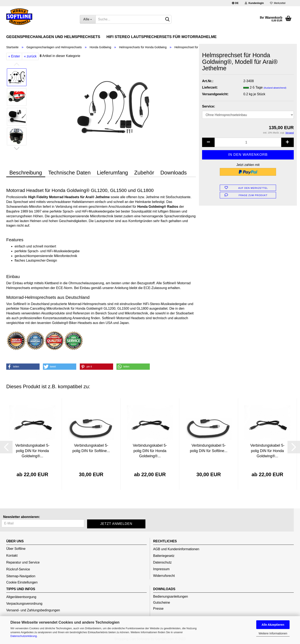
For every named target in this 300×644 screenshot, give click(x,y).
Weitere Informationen (273, 633)
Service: (209, 106)
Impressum (161, 569)
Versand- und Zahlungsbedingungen (33, 610)
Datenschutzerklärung (24, 636)
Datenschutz (162, 562)
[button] (23, 367)
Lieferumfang (112, 173)
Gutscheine (162, 603)
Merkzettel (278, 3)
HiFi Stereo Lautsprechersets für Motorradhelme (162, 37)
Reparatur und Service (23, 562)
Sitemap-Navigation (21, 576)
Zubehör (144, 173)
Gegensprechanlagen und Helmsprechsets (53, 37)
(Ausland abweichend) (275, 88)
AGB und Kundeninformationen (176, 549)
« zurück (30, 56)
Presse (158, 609)
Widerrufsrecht (164, 576)
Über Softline (16, 549)
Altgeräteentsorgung (21, 597)
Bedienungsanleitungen (171, 596)
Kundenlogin (254, 3)
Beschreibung (26, 173)
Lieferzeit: (210, 87)
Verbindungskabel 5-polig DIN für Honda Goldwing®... (32, 451)
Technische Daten (69, 173)
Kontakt (12, 556)
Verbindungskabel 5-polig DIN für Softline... (91, 448)
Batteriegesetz (164, 556)
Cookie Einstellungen (22, 582)
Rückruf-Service (18, 569)
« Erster (14, 56)
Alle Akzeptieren (273, 625)
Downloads (174, 173)
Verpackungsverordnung (24, 604)
